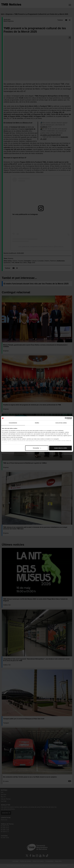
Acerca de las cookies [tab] (61, 423)
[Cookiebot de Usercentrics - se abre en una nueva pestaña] (62, 418)
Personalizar (37, 448)
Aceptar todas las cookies (60, 448)
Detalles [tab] (37, 423)
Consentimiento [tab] (13, 423)
